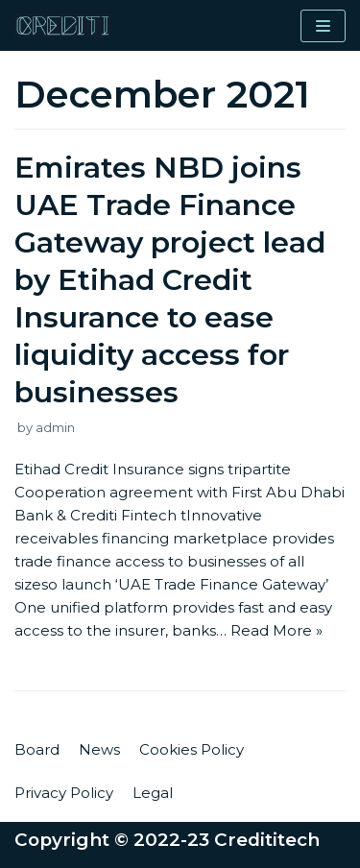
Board (37, 749)
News (99, 749)
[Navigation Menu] (323, 26)
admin (55, 428)
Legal (153, 793)
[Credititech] (62, 25)
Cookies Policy (192, 749)
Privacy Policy (64, 793)
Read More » (276, 630)
